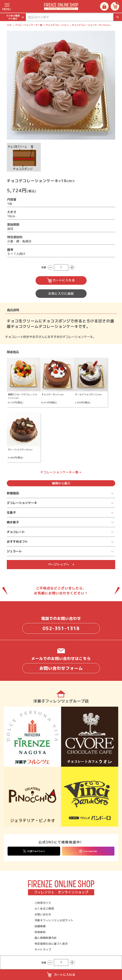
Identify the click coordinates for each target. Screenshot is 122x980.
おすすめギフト (17, 542)
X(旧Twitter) (34, 851)
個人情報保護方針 (46, 938)
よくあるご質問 (44, 908)
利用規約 (40, 932)
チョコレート (16, 532)
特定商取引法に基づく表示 (51, 944)
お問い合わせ (43, 914)
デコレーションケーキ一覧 (29, 25)
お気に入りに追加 (61, 293)
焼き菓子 (13, 522)
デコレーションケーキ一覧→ (61, 472)
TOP (9, 25)
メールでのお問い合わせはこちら (61, 664)
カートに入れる (61, 280)
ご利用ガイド (43, 903)
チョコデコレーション (57, 25)
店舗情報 (40, 926)
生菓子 (11, 513)
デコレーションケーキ (22, 503)
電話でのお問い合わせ (61, 625)
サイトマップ (43, 950)
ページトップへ (61, 564)
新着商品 (13, 493)
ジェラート (14, 551)
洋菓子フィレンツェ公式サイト (54, 920)
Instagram (88, 851)
